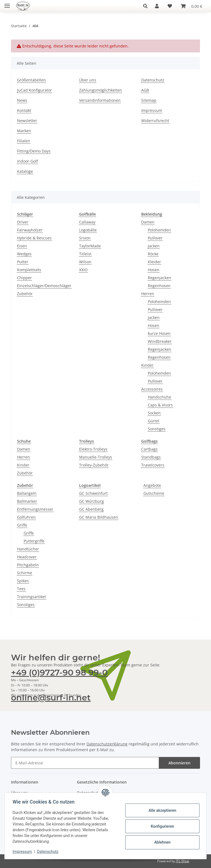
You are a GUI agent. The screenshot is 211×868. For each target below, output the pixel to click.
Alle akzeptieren (161, 810)
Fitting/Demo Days (34, 151)
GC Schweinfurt (93, 493)
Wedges (24, 254)
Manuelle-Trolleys (96, 457)
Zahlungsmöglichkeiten (101, 90)
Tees (21, 589)
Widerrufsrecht (155, 121)
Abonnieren (179, 763)
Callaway (87, 222)
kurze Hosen (159, 333)
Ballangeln (27, 493)
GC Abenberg (91, 509)
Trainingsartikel (31, 597)
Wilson (85, 262)
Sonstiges (157, 429)
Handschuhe (159, 397)
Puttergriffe (34, 541)
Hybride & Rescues (34, 238)
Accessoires (152, 389)
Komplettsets (29, 270)
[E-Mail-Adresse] (85, 763)
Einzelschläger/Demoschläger (44, 286)
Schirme (25, 573)
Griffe (22, 525)
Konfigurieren (161, 826)
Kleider (154, 262)
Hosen (154, 270)
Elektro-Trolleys (93, 449)
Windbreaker (160, 341)
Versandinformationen (100, 100)
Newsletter (27, 121)
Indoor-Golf (27, 161)
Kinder (147, 365)
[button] (147, 6)
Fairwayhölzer (30, 230)
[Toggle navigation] (7, 3)
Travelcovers (153, 465)
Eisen (22, 246)
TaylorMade (90, 246)
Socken (154, 413)
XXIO (83, 270)
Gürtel (154, 421)
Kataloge (25, 171)
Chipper (24, 278)
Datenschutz (49, 852)
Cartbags (149, 449)
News (22, 100)
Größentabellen (31, 80)
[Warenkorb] (191, 6)
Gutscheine (154, 493)
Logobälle (88, 230)
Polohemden (159, 230)
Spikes (23, 581)
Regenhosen (159, 286)
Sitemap (149, 100)
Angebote (152, 485)
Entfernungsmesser (35, 509)
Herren (148, 294)
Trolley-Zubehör (94, 465)
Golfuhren (26, 517)
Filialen (24, 141)
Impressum (23, 852)
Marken (24, 131)
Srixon (85, 238)
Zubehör (25, 294)
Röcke (153, 254)
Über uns (88, 80)
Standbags (151, 457)
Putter (23, 262)
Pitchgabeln (28, 565)
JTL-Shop (182, 861)
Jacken (154, 246)
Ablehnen (161, 842)
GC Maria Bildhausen (99, 517)
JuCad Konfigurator (34, 90)
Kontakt (24, 110)
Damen (148, 222)
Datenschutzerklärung (107, 744)
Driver (23, 222)
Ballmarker (27, 501)
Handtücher (28, 549)
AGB (145, 90)
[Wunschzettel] (170, 6)
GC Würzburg (91, 501)
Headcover (27, 557)
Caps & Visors (160, 405)
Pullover (155, 238)
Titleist (85, 254)
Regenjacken (159, 278)
